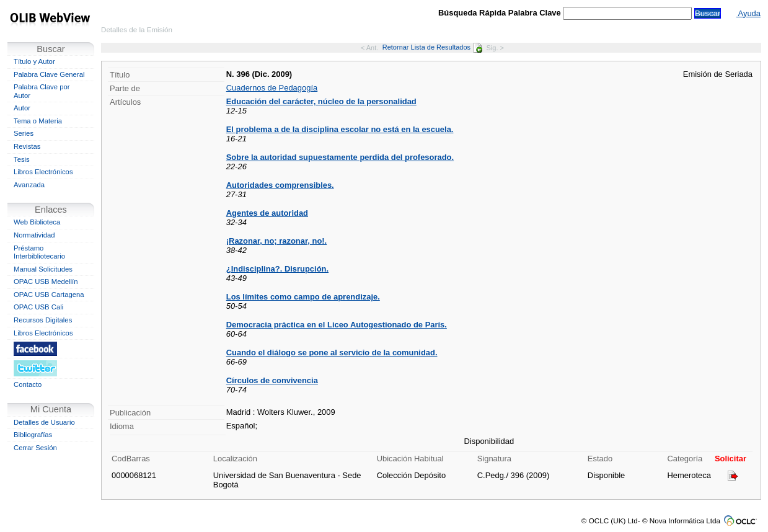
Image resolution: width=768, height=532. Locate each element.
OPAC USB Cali (38, 307)
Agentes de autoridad (267, 213)
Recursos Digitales (43, 320)
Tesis (22, 159)
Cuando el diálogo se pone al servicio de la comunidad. (332, 352)
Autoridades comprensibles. (280, 185)
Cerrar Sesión (35, 448)
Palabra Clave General (49, 74)
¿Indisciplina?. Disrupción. (277, 269)
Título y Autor (34, 61)
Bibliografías (33, 435)
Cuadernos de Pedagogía (272, 88)
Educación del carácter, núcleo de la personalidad (321, 101)
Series (24, 133)
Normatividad (34, 235)
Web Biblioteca (37, 222)
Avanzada (29, 185)
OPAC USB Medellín (46, 282)
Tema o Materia (38, 121)
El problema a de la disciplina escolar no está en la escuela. (340, 129)
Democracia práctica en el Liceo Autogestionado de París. (337, 325)
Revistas (27, 146)
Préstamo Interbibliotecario (39, 252)
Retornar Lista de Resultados (432, 47)
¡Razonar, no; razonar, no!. (276, 241)
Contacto (28, 384)
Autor (22, 108)
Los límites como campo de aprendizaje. (303, 297)
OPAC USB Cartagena (49, 295)
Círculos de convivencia (272, 380)
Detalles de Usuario (44, 422)
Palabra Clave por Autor (42, 91)
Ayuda (748, 13)
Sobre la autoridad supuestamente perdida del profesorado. (340, 157)
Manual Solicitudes (43, 269)
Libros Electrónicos (43, 172)
